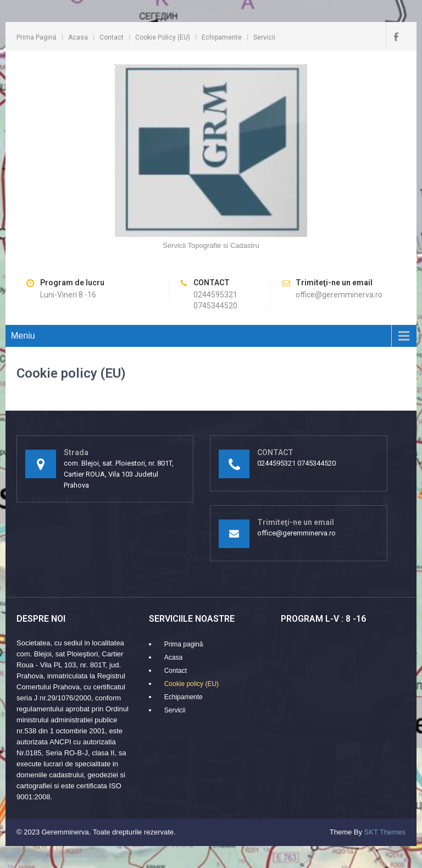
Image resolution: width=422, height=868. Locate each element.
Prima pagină (37, 37)
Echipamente (222, 37)
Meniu (23, 336)
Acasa (78, 37)
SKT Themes (385, 832)
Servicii (264, 37)
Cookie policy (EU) (163, 37)
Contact (112, 37)
